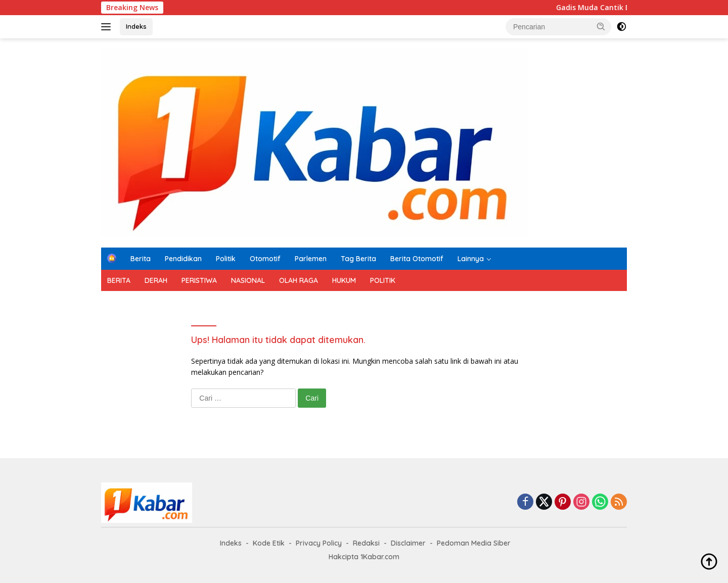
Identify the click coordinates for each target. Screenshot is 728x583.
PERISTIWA (199, 280)
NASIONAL (248, 280)
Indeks (136, 26)
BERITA (119, 280)
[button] (601, 26)
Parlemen (311, 259)
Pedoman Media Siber (474, 543)
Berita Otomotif (417, 259)
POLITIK (383, 280)
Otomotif (265, 259)
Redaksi (366, 543)
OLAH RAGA (299, 280)
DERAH (156, 280)
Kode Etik (269, 543)
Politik (226, 259)
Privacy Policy (319, 543)
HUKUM (344, 280)
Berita (141, 259)
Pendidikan (183, 259)
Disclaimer (408, 543)
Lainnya (471, 259)
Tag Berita (358, 259)
